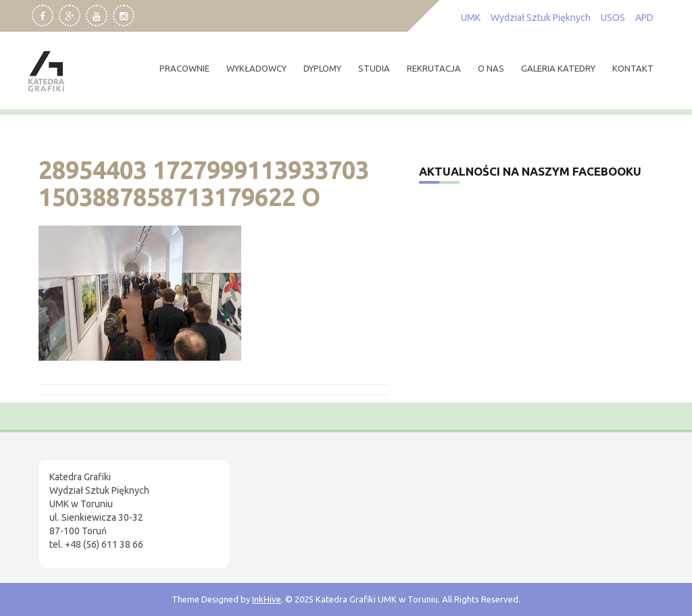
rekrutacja (434, 68)
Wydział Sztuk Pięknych (541, 18)
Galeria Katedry (558, 68)
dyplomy (322, 68)
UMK (471, 18)
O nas (491, 68)
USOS (613, 18)
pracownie (184, 68)
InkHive (267, 599)
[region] (176, 502)
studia (374, 68)
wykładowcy (256, 68)
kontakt (633, 68)
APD (644, 18)
